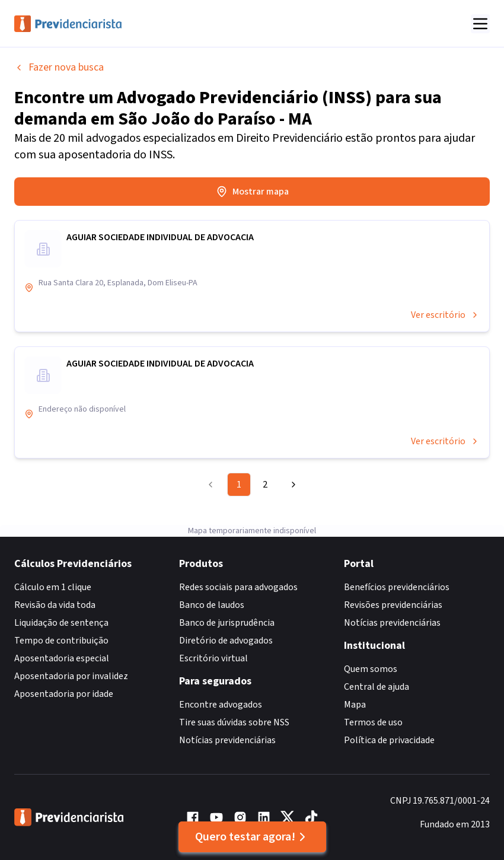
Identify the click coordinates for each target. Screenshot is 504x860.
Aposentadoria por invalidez (71, 676)
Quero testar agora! (252, 837)
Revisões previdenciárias (393, 605)
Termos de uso (373, 722)
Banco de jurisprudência (227, 623)
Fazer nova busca (59, 67)
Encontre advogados (221, 705)
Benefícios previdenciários (397, 587)
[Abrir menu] (480, 24)
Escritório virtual (213, 658)
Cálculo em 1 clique (53, 587)
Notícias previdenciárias (227, 740)
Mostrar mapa (252, 192)
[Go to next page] (292, 485)
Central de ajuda (377, 687)
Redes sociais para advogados (238, 587)
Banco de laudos (212, 605)
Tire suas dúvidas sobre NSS (234, 722)
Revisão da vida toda (55, 605)
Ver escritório (445, 315)
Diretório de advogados (226, 641)
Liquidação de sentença (61, 623)
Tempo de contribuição (61, 641)
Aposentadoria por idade (64, 694)
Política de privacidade (389, 740)
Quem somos (371, 669)
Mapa (355, 705)
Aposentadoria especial (62, 658)
